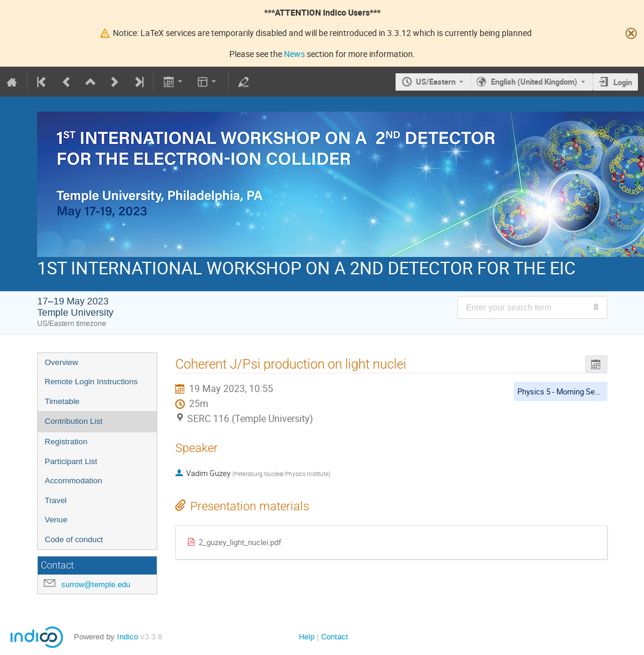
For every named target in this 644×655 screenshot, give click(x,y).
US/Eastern (436, 82)
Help (307, 637)
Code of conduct (74, 539)
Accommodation (74, 481)
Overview (62, 362)
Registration (66, 442)
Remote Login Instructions (92, 382)
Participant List (71, 461)
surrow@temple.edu (96, 584)
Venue (56, 520)
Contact (335, 637)
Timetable (62, 401)
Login (623, 82)
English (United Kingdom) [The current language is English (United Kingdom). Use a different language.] (534, 82)
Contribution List (74, 421)
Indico (128, 637)
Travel (56, 500)
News (294, 54)
